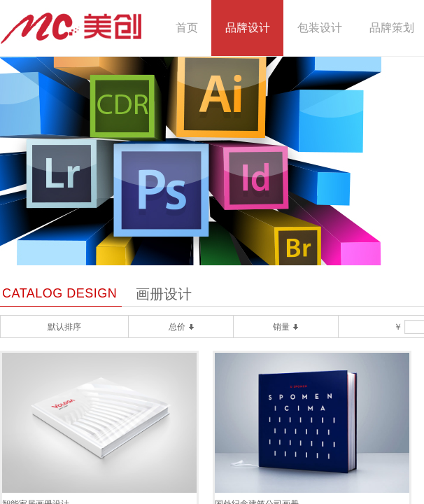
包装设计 (320, 28)
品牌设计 (248, 28)
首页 (187, 28)
